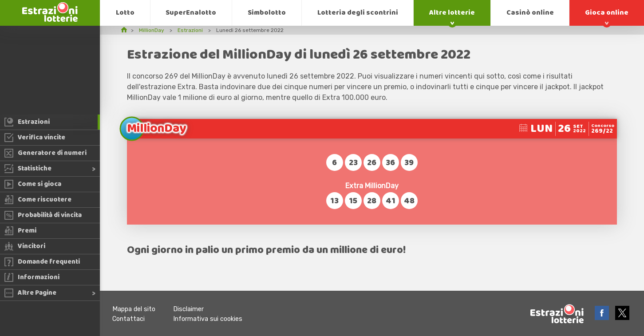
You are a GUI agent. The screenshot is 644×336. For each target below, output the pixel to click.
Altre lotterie (452, 13)
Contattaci (128, 319)
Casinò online (530, 13)
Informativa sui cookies (208, 319)
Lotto (125, 13)
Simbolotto (267, 13)
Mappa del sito (134, 309)
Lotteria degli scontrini (358, 13)
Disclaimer (188, 309)
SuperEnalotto (191, 13)
